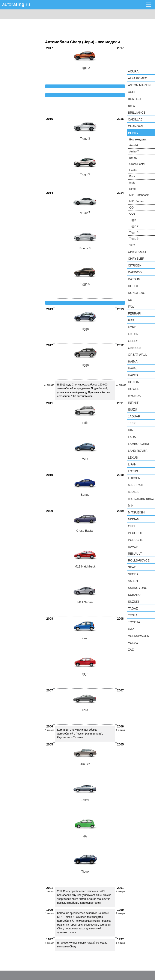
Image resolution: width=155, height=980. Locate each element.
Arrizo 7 (134, 151)
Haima (133, 361)
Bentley (135, 99)
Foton (133, 334)
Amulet (134, 145)
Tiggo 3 (134, 232)
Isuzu (132, 409)
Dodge (133, 286)
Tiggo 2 (134, 226)
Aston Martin (139, 85)
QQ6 (132, 214)
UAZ (131, 629)
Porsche (135, 540)
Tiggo (133, 220)
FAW (131, 307)
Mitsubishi (137, 512)
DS (130, 300)
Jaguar (134, 416)
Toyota (134, 622)
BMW (132, 106)
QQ (131, 207)
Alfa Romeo (138, 78)
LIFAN (132, 464)
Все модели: (138, 139)
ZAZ (131, 650)
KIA (130, 430)
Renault (135, 554)
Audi (132, 92)
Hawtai (134, 375)
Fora (132, 176)
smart (133, 581)
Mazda (133, 492)
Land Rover (138, 451)
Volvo (133, 643)
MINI (131, 506)
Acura (133, 71)
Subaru (134, 595)
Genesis (135, 348)
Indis (132, 183)
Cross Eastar (137, 164)
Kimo (132, 189)
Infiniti (134, 403)
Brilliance (137, 113)
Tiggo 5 (134, 239)
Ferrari (135, 313)
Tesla (133, 615)
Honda (133, 382)
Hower (134, 389)
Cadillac (135, 119)
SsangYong (138, 588)
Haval (133, 368)
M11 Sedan (136, 201)
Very (132, 245)
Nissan (134, 519)
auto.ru (16, 4)
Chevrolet (137, 252)
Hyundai (135, 396)
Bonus (133, 158)
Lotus (133, 471)
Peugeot (135, 533)
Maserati (136, 485)
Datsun (134, 279)
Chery (133, 133)
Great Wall (137, 355)
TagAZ (133, 608)
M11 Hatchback (139, 195)
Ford (132, 327)
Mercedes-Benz (141, 499)
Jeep (132, 423)
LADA (132, 437)
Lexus (133, 458)
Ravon (133, 547)
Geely (133, 341)
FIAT (131, 320)
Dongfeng (137, 293)
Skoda (133, 574)
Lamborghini (138, 444)
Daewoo (135, 272)
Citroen (135, 265)
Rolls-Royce (139, 560)
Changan (135, 126)
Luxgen (134, 478)
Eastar (133, 170)
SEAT (132, 567)
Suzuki (133, 602)
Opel (132, 526)
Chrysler (136, 259)
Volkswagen (139, 636)
